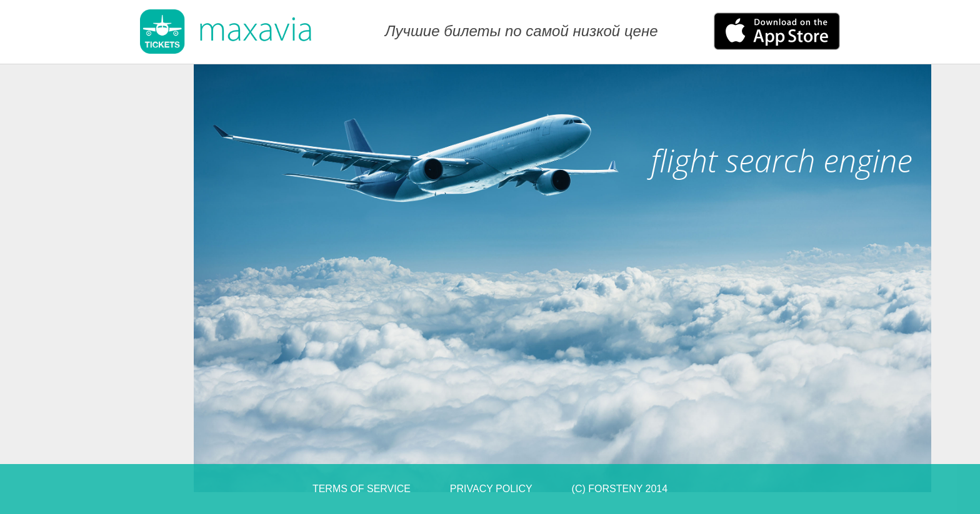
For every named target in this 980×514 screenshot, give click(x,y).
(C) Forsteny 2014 (620, 489)
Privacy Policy (491, 489)
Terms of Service (362, 489)
